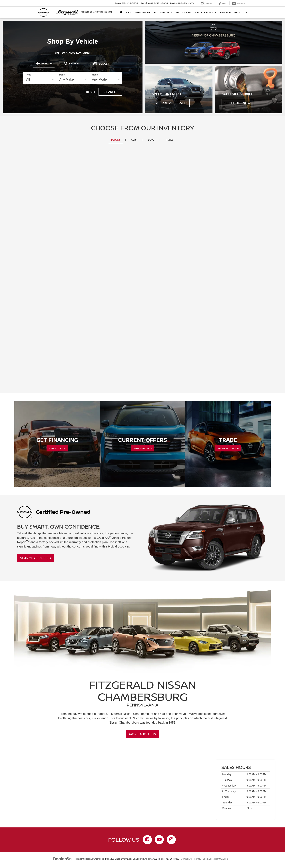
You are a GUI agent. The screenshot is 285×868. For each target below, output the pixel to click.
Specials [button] (166, 12)
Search (110, 92)
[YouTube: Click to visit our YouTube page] (159, 840)
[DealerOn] (63, 859)
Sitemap (207, 859)
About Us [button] (241, 12)
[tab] (44, 63)
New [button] (128, 12)
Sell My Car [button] (183, 12)
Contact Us (186, 859)
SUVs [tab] (151, 140)
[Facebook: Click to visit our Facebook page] (147, 840)
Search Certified (36, 558)
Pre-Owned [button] (142, 12)
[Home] (121, 12)
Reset (91, 92)
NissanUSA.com (221, 859)
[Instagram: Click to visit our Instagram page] (171, 840)
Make (62, 75)
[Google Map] (142, 791)
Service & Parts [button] (206, 12)
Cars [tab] (134, 140)
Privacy (198, 859)
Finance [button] (225, 12)
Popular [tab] (116, 140)
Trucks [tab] (169, 140)
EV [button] (155, 12)
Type (29, 75)
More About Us (143, 734)
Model (95, 75)
